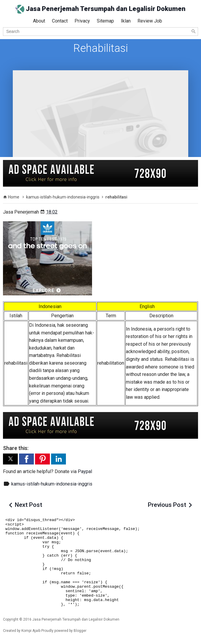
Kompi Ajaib (31, 631)
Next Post (29, 505)
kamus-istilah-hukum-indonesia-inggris (52, 484)
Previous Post (167, 505)
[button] (10, 459)
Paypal (85, 471)
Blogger (80, 631)
